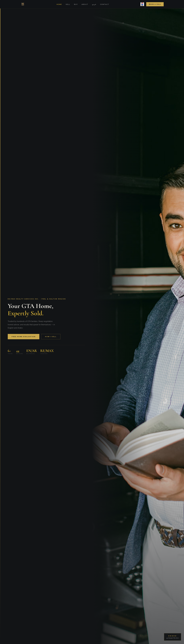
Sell (68, 4)
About (85, 4)
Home (59, 4)
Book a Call (155, 4)
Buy (76, 4)
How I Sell (51, 337)
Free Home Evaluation (24, 337)
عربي (94, 4)
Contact (105, 4)
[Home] (23, 4)
